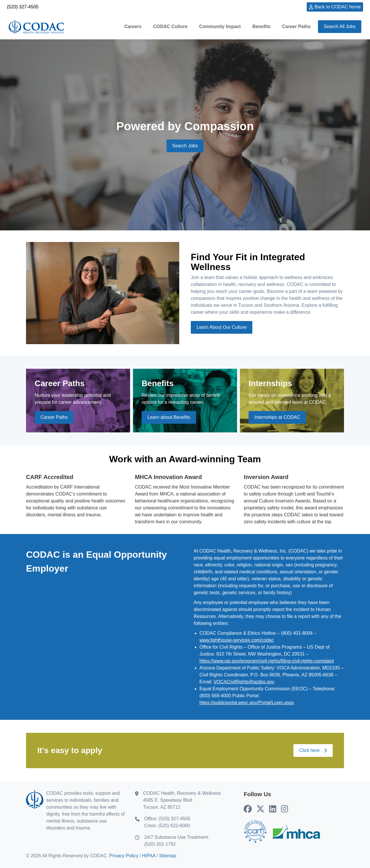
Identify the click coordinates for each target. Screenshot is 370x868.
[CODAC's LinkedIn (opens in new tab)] (273, 809)
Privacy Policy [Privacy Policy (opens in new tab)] (124, 856)
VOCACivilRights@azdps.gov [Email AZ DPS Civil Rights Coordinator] (244, 682)
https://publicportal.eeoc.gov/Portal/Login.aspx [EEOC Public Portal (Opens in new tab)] (247, 703)
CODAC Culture (170, 26)
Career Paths (296, 26)
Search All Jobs (340, 26)
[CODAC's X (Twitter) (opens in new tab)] (260, 809)
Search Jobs (185, 146)
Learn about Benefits (169, 417)
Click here (313, 750)
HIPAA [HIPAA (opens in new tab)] (149, 856)
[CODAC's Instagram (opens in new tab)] (285, 809)
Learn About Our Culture (222, 327)
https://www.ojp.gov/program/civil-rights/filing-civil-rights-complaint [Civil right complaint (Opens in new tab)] (267, 661)
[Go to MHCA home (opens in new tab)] (297, 832)
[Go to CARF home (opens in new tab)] (255, 832)
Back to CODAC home (338, 7)
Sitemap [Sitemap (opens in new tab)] (168, 856)
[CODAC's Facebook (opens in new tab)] (248, 809)
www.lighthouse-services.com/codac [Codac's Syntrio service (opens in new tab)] (237, 640)
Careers (133, 26)
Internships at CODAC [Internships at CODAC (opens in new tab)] (277, 417)
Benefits (261, 26)
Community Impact (220, 26)
